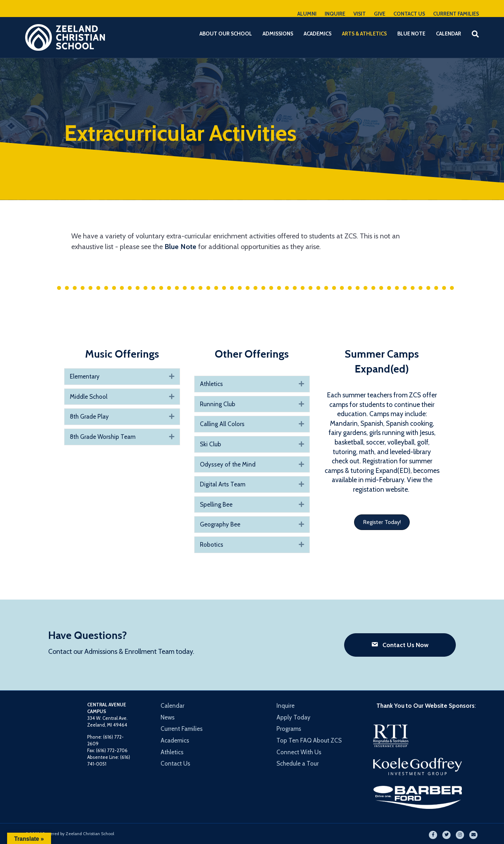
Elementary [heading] (85, 376)
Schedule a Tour (298, 763)
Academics (318, 34)
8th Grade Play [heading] (89, 417)
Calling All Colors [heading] (222, 424)
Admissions (278, 34)
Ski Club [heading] (211, 444)
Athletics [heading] (211, 384)
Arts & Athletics (364, 34)
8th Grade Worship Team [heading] (103, 437)
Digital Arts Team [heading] (223, 484)
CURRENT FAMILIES (456, 14)
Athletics (172, 752)
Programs (289, 729)
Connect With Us (299, 752)
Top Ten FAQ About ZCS (309, 740)
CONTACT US (409, 14)
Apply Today (293, 717)
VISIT (360, 14)
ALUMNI (307, 14)
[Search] (473, 34)
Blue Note (411, 34)
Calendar (449, 34)
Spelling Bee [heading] (216, 504)
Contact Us (175, 763)
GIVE (380, 14)
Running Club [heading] (218, 404)
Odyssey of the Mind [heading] (228, 464)
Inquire (285, 706)
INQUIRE (335, 14)
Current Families (182, 729)
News (168, 717)
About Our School (226, 34)
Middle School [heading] (89, 397)
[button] (172, 377)
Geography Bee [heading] (220, 524)
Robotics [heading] (212, 545)
